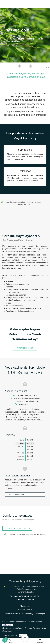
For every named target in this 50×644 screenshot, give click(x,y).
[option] (25, 35)
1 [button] (45, 68)
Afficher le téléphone (27, 404)
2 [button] (46, 68)
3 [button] (48, 68)
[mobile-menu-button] (25, 638)
